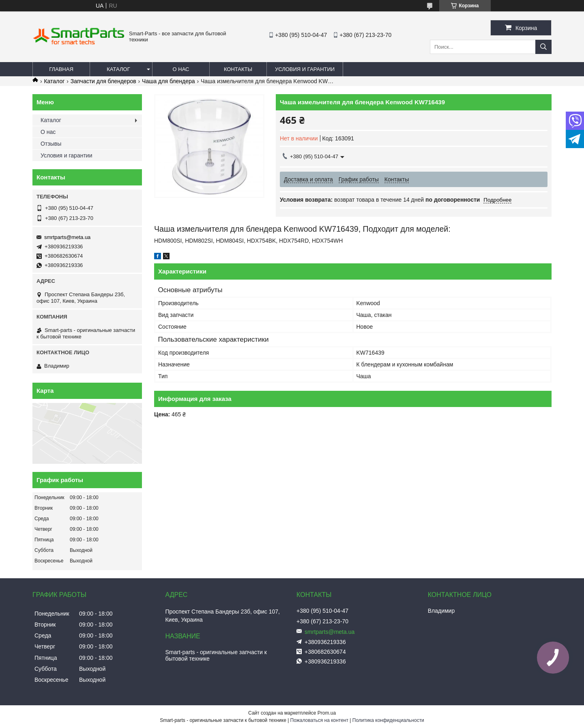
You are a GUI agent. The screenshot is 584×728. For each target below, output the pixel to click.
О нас (181, 69)
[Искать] (543, 47)
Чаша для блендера (168, 81)
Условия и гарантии (305, 69)
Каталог (118, 69)
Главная (61, 69)
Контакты (238, 69)
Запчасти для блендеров (103, 81)
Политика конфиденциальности (388, 720)
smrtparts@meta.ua (67, 237)
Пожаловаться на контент (319, 720)
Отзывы (51, 144)
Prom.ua (327, 713)
